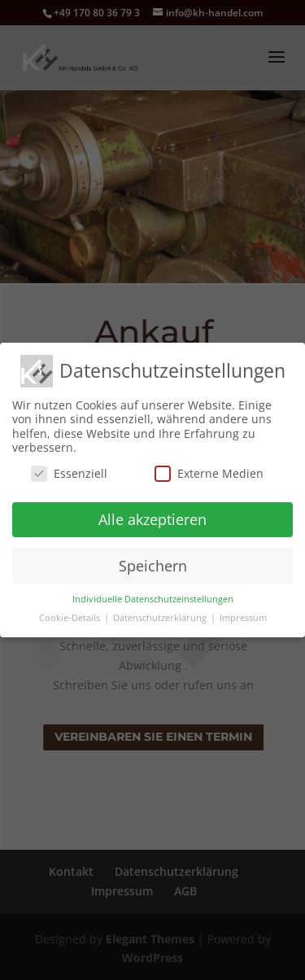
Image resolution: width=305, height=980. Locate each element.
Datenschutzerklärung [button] (161, 617)
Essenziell (69, 472)
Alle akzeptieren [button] (152, 518)
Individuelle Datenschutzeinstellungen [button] (153, 598)
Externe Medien (209, 472)
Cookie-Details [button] (71, 617)
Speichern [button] (153, 564)
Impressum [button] (243, 617)
